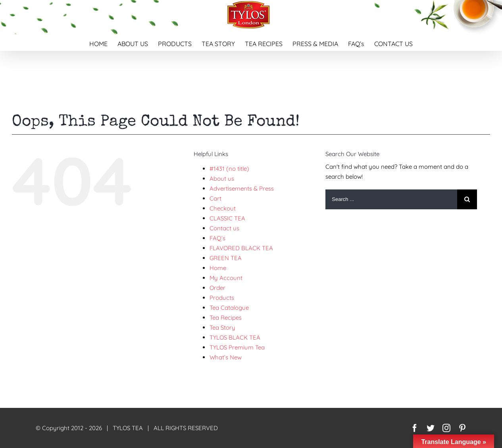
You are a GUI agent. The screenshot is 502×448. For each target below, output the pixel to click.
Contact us (224, 228)
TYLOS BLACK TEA (235, 337)
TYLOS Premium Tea (237, 347)
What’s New (226, 357)
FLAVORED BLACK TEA (241, 248)
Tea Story (222, 327)
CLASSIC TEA (227, 218)
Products (222, 298)
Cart (215, 198)
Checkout (223, 208)
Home (218, 268)
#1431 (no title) (229, 169)
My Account (226, 278)
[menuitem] (103, 42)
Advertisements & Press (242, 188)
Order (217, 288)
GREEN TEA (226, 258)
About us (222, 179)
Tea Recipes (226, 318)
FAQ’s (217, 238)
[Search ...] (391, 199)
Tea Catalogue (229, 308)
